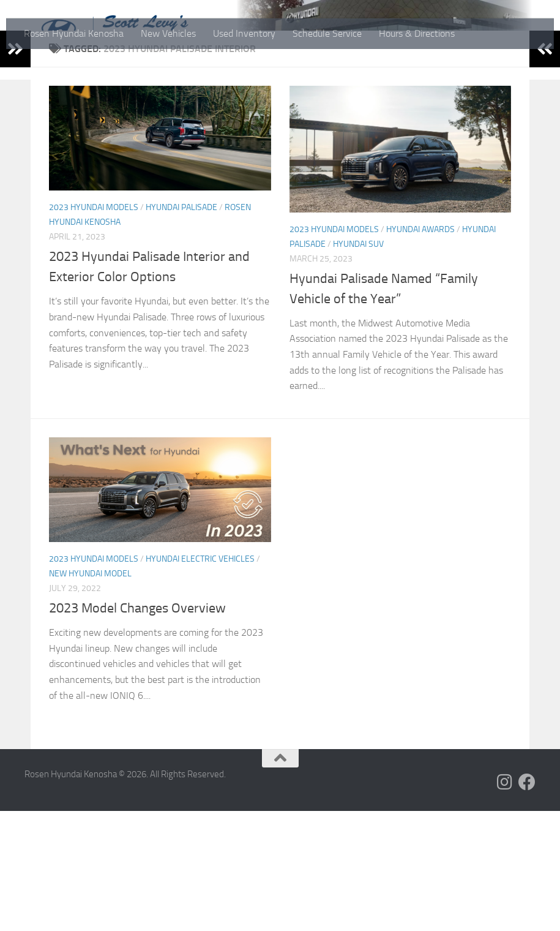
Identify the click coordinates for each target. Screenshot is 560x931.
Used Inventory (244, 33)
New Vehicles (168, 33)
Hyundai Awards (420, 349)
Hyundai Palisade (181, 327)
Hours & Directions (417, 33)
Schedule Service (327, 33)
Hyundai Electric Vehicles (200, 679)
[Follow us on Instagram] (505, 902)
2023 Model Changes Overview (137, 728)
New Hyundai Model (90, 694)
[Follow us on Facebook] (527, 902)
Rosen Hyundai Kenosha (74, 33)
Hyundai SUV (358, 364)
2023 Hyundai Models (94, 327)
